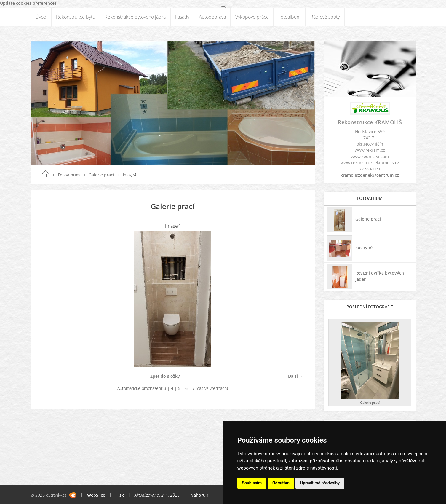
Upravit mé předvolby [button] (320, 483)
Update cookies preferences (28, 3)
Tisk (120, 495)
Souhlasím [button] (252, 483)
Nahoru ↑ (200, 495)
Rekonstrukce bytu (76, 17)
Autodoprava (212, 17)
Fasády (182, 17)
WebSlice (96, 495)
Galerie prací (101, 175)
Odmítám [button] (281, 483)
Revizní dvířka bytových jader (380, 276)
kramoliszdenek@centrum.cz (370, 175)
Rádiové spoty (325, 17)
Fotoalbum (290, 17)
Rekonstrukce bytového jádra (135, 17)
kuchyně (364, 247)
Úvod (41, 17)
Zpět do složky (165, 376)
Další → (296, 376)
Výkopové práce (252, 17)
